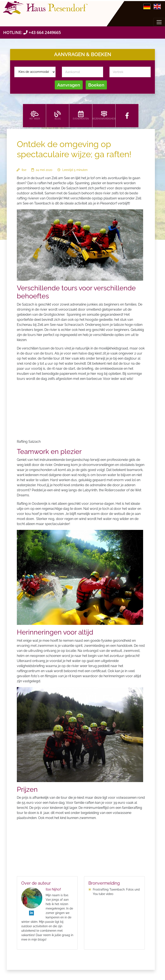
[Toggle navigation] (159, 22)
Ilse (24, 170)
